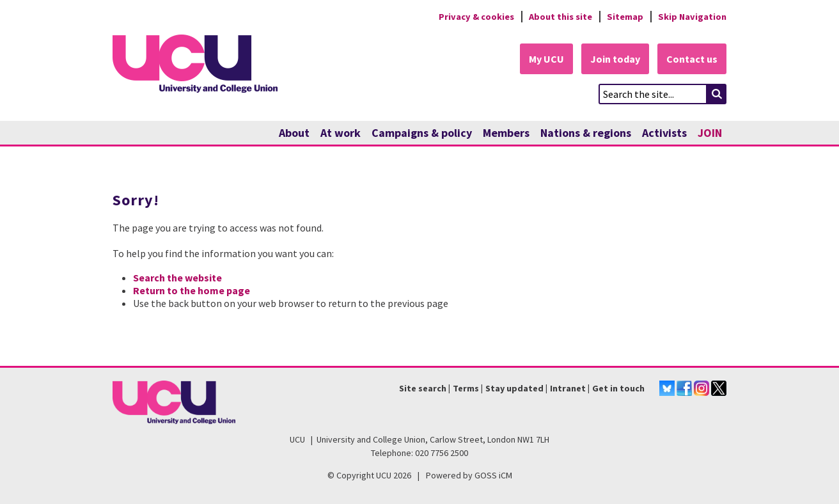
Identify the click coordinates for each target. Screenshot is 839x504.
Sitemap (625, 17)
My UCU (546, 59)
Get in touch (618, 388)
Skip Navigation (692, 17)
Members (506, 133)
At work (341, 133)
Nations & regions (586, 133)
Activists (664, 133)
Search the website (177, 278)
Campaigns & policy (422, 133)
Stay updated (514, 388)
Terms (466, 388)
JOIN (710, 133)
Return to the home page (192, 290)
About (294, 133)
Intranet (568, 388)
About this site (561, 17)
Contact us (692, 59)
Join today (615, 59)
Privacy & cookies (476, 17)
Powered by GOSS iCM (469, 475)
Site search (423, 388)
